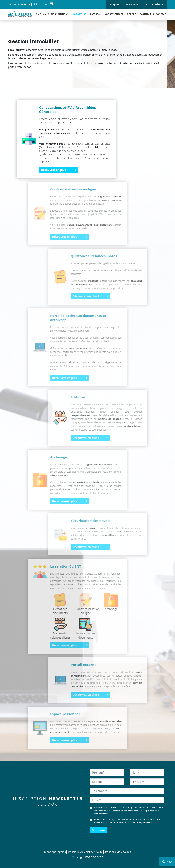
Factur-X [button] (96, 14)
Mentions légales (55, 852)
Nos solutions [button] (60, 14)
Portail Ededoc (155, 4)
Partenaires (147, 14)
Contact (161, 14)
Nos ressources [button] (114, 14)
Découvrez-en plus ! (59, 170)
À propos (132, 14)
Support (114, 4)
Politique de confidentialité (85, 852)
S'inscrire (99, 830)
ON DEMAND (42, 14)
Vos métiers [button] (80, 14)
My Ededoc (133, 4)
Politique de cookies (118, 852)
